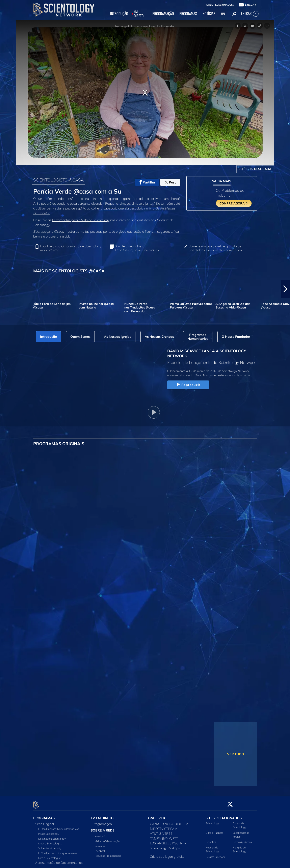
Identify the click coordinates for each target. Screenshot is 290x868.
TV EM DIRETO (102, 816)
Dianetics (211, 840)
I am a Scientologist (49, 856)
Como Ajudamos (242, 840)
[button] (285, 289)
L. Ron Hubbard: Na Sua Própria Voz (59, 827)
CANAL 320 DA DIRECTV (169, 822)
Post (170, 182)
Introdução (100, 834)
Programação (102, 822)
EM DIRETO (139, 14)
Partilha (147, 182)
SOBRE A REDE (103, 828)
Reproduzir (188, 385)
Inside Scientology (49, 832)
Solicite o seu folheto (137, 248)
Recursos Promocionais (108, 853)
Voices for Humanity (50, 846)
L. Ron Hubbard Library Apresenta (58, 851)
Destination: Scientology (52, 836)
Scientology (212, 821)
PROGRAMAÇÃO (163, 14)
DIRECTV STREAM (164, 826)
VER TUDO (236, 754)
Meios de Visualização (107, 839)
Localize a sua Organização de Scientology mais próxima (71, 248)
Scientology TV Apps (165, 846)
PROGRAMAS (188, 14)
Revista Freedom (215, 854)
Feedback (100, 849)
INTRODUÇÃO (119, 14)
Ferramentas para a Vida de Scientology (81, 220)
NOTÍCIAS (209, 14)
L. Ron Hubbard (214, 830)
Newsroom (101, 844)
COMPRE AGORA (234, 203)
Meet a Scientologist (50, 841)
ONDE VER (157, 816)
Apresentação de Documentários (59, 860)
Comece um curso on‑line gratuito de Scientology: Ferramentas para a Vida (215, 248)
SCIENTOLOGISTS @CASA (59, 180)
